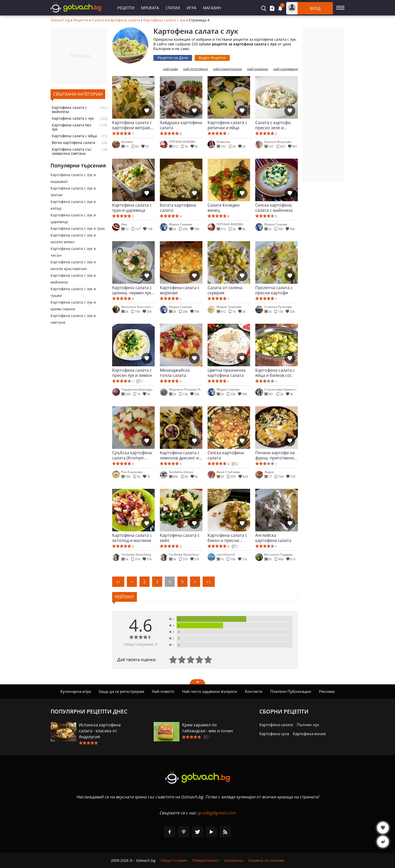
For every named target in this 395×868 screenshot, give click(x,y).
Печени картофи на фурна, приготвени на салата (275, 455)
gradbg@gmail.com (217, 813)
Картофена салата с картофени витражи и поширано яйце (132, 125)
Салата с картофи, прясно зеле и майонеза (273, 125)
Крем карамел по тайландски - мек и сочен (207, 728)
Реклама (327, 691)
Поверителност (206, 860)
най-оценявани (286, 69)
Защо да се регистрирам (121, 691)
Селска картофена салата (226, 455)
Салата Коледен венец (224, 208)
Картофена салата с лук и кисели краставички (73, 265)
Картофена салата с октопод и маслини (132, 538)
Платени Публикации (291, 691)
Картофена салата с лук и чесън (73, 252)
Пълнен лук (308, 725)
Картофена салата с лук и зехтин (73, 192)
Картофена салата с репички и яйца (227, 125)
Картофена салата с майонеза (69, 110)
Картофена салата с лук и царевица (73, 218)
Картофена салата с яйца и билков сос (275, 373)
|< (118, 582)
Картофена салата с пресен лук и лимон (132, 373)
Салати (98, 20)
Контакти (254, 691)
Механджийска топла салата (175, 373)
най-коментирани (227, 69)
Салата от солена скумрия (225, 290)
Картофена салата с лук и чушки (73, 292)
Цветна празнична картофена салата (227, 373)
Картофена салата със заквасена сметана (72, 151)
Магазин (212, 8)
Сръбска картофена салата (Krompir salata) (132, 455)
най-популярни (195, 69)
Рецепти (126, 8)
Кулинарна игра (76, 691)
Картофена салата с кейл (180, 538)
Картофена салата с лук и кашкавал (73, 178)
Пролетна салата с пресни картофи (274, 290)
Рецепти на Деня (173, 58)
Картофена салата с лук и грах (78, 228)
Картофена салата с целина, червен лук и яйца (133, 290)
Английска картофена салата (273, 538)
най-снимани (258, 69)
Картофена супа (274, 734)
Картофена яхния (309, 734)
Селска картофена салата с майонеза (274, 208)
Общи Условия (174, 860)
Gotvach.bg (60, 20)
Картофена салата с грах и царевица (132, 208)
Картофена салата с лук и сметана (73, 319)
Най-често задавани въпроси (210, 691)
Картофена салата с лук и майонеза (73, 279)
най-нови (170, 69)
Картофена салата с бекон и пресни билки (227, 538)
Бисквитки (234, 860)
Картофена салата (124, 20)
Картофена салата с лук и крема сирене (73, 306)
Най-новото (163, 691)
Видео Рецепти (212, 58)
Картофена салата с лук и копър (73, 205)
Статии (173, 8)
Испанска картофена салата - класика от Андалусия (100, 731)
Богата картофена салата (178, 208)
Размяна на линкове (266, 860)
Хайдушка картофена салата (181, 125)
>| (209, 582)
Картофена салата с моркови (180, 290)
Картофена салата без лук (72, 127)
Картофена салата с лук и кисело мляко (73, 238)
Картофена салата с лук (164, 20)
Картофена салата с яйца (74, 136)
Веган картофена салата (73, 143)
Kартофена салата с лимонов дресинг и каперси (180, 455)
